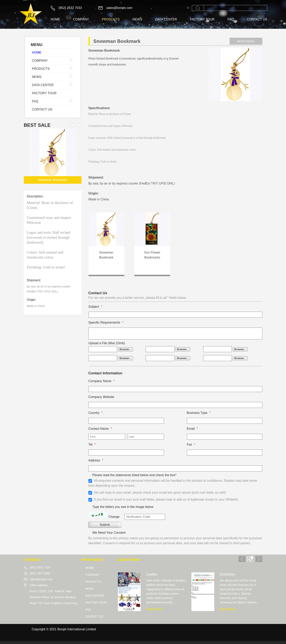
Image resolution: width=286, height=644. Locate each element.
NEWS (138, 19)
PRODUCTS (111, 19)
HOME (55, 19)
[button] (79, 125)
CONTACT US (257, 19)
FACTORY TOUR (202, 19)
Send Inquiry (246, 41)
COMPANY (81, 19)
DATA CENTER (166, 19)
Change (114, 517)
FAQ (231, 19)
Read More (154, 609)
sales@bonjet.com (119, 8)
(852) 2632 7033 (70, 8)
